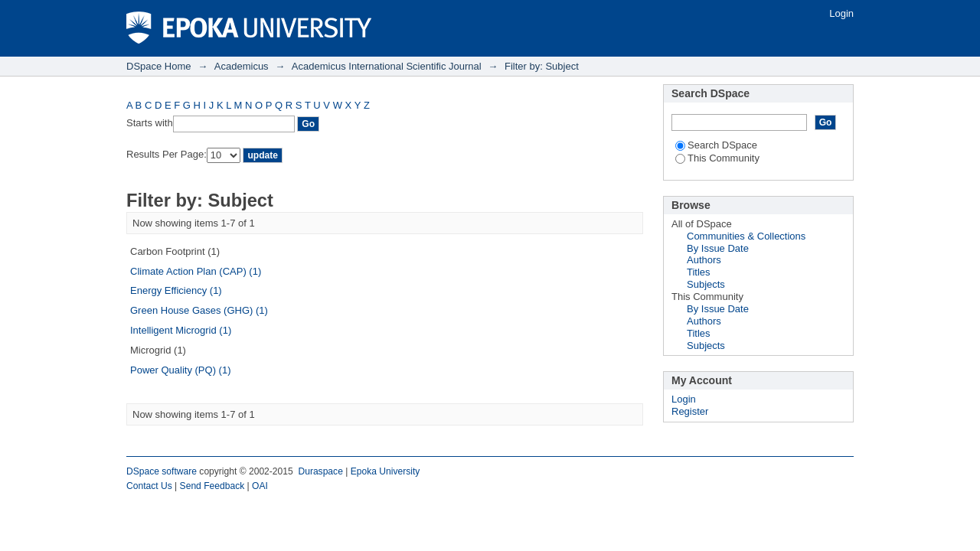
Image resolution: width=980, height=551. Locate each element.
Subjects (706, 284)
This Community (717, 158)
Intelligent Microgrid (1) (181, 330)
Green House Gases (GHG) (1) (199, 310)
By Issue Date (718, 248)
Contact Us (149, 486)
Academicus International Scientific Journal (387, 66)
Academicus (242, 66)
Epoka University (385, 471)
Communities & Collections (746, 236)
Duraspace (320, 471)
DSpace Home (159, 66)
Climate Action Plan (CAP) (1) (196, 271)
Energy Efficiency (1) (176, 290)
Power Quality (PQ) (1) (180, 370)
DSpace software (162, 471)
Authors (704, 260)
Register (690, 411)
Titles (699, 272)
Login (841, 13)
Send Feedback (212, 486)
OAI (260, 486)
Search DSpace (716, 145)
